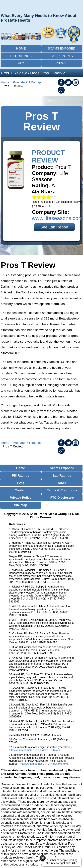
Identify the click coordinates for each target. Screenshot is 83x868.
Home (21, 48)
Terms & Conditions (62, 490)
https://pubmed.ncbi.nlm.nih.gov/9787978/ (45, 764)
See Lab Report (54, 227)
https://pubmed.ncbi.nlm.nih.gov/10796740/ (34, 750)
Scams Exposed (62, 48)
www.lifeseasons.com (57, 218)
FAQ (21, 63)
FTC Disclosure (62, 498)
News (62, 63)
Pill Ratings (21, 56)
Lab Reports (62, 56)
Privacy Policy (20, 498)
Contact (21, 490)
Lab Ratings (62, 475)
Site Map (21, 505)
